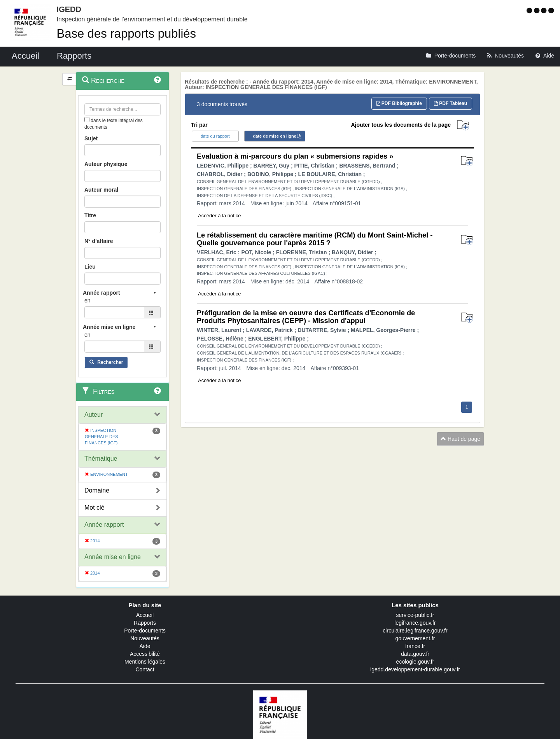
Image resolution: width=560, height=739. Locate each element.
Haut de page (460, 439)
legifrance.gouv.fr (415, 623)
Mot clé (94, 508)
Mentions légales (145, 662)
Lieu (90, 267)
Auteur (94, 415)
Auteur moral (101, 190)
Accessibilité (145, 654)
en (87, 300)
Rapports (145, 623)
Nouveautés (145, 638)
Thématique (101, 459)
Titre (90, 215)
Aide (145, 646)
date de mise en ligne (275, 136)
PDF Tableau (451, 103)
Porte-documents (145, 631)
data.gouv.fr (415, 654)
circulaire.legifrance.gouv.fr (415, 631)
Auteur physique (106, 164)
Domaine (97, 490)
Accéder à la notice (220, 216)
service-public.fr (415, 615)
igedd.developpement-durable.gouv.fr (415, 669)
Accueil (145, 615)
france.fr (415, 646)
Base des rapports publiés (126, 34)
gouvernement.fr (415, 638)
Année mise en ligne (113, 557)
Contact (145, 669)
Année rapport (104, 525)
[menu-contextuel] (87, 120)
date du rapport (215, 136)
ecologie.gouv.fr (415, 662)
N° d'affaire (99, 241)
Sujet (91, 138)
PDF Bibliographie (399, 103)
